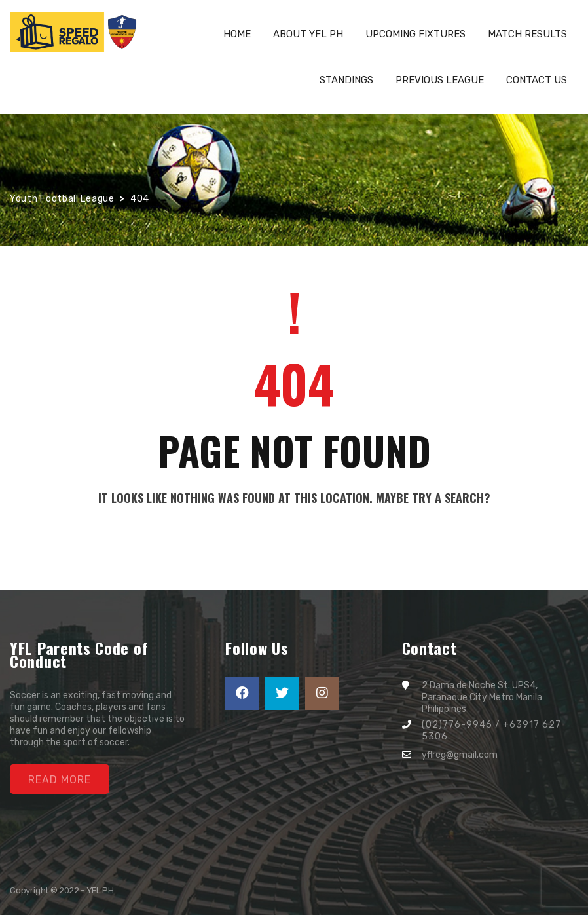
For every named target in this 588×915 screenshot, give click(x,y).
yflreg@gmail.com (460, 755)
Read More (60, 780)
